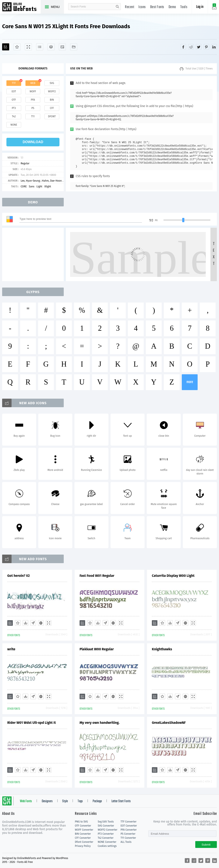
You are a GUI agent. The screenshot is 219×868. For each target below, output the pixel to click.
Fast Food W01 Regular (97, 576)
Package (97, 801)
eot (14, 91)
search (117, 7)
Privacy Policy (83, 846)
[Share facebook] (183, 47)
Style (65, 801)
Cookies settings (107, 846)
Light (39, 187)
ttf (14, 83)
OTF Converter (83, 826)
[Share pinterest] (206, 47)
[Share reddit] (191, 47)
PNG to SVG (81, 822)
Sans (32, 187)
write (11, 649)
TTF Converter (129, 822)
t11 (33, 116)
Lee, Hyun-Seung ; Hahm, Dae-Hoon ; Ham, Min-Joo (50, 181)
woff (33, 91)
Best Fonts (157, 7)
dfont (52, 116)
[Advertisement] (34, 254)
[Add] (6, 47)
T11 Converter (128, 838)
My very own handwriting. (100, 723)
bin (52, 100)
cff (52, 108)
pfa (33, 100)
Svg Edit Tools (106, 822)
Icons (142, 7)
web (33, 83)
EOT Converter (129, 826)
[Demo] (28, 47)
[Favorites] (17, 47)
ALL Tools (126, 842)
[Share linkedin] (214, 47)
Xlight (48, 187)
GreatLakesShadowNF (169, 723)
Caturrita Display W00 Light (173, 576)
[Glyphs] (40, 47)
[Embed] (41, 623)
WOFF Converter (84, 830)
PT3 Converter (106, 834)
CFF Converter (83, 838)
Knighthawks (162, 649)
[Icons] (62, 47)
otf (14, 100)
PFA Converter (129, 830)
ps (33, 108)
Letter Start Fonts (121, 801)
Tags (80, 801)
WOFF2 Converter (108, 830)
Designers (47, 801)
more (190, 382)
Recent (129, 7)
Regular (25, 163)
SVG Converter (106, 826)
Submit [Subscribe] (206, 845)
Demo (172, 7)
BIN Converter (83, 834)
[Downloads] (25, 623)
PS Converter (128, 834)
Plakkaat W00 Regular (97, 649)
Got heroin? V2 (18, 576)
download (33, 142)
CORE (24, 187)
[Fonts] (74, 47)
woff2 (52, 91)
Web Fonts (26, 801)
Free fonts (21, 7)
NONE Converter (107, 842)
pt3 (14, 108)
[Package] (51, 47)
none (14, 125)
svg (52, 83)
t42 (14, 116)
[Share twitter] (199, 47)
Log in (200, 7)
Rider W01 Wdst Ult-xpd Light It (32, 723)
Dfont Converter (84, 842)
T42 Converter (106, 838)
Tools (184, 7)
